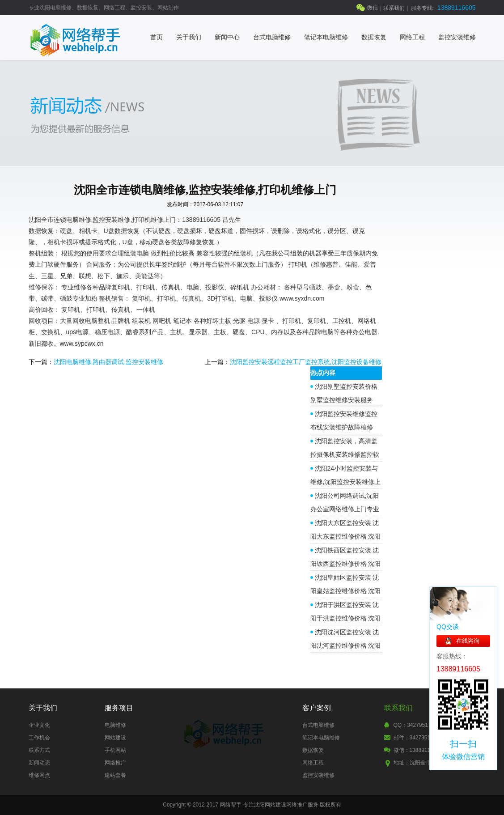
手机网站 (115, 750)
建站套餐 (115, 775)
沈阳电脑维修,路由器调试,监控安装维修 (109, 362)
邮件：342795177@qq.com (428, 738)
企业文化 (39, 725)
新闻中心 (227, 37)
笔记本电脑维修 (326, 37)
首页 (157, 37)
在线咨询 (468, 641)
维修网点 (39, 775)
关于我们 (189, 37)
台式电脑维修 (272, 37)
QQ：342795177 (414, 725)
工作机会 (39, 738)
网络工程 (412, 37)
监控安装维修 (457, 37)
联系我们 (394, 8)
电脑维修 (115, 725)
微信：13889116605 (418, 750)
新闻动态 (39, 763)
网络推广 (115, 763)
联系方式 (39, 750)
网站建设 (115, 738)
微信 (373, 8)
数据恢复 (374, 37)
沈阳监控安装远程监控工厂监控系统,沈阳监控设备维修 (306, 362)
